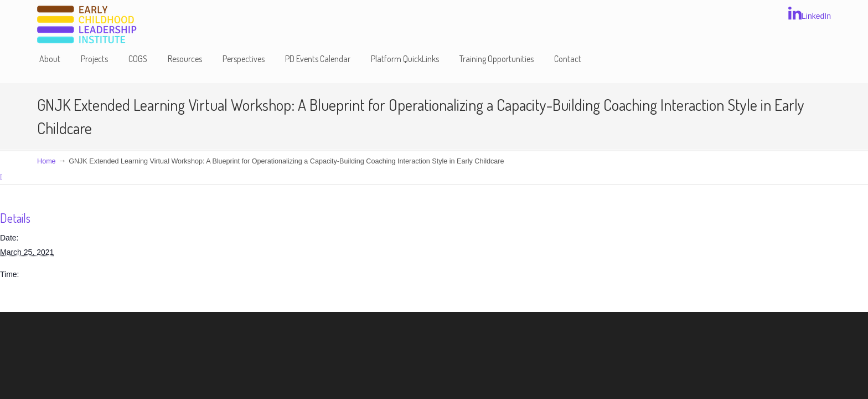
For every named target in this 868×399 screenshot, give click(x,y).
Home (46, 161)
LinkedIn (810, 13)
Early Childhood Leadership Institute (87, 25)
